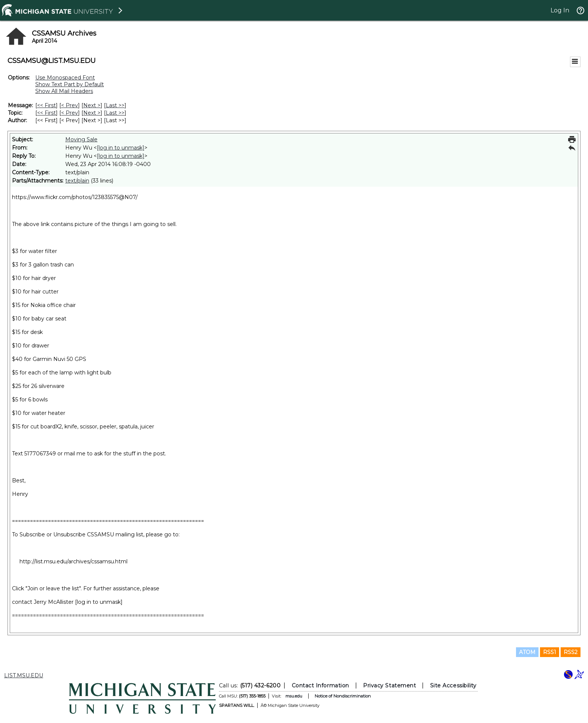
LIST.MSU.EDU (24, 675)
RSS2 (571, 652)
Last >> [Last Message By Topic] (115, 113)
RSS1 (550, 652)
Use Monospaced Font (65, 78)
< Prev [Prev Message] (70, 105)
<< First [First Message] (46, 105)
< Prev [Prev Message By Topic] (70, 113)
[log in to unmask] (121, 148)
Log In (560, 10)
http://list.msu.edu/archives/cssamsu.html (73, 561)
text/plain (77, 181)
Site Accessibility (453, 686)
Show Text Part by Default (70, 84)
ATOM (527, 652)
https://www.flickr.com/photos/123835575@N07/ (75, 197)
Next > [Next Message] (92, 105)
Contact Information (320, 686)
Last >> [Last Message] (115, 105)
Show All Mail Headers (64, 91)
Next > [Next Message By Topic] (92, 113)
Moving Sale (81, 139)
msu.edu (294, 696)
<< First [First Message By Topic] (46, 113)
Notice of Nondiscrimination (343, 696)
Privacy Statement (389, 686)
